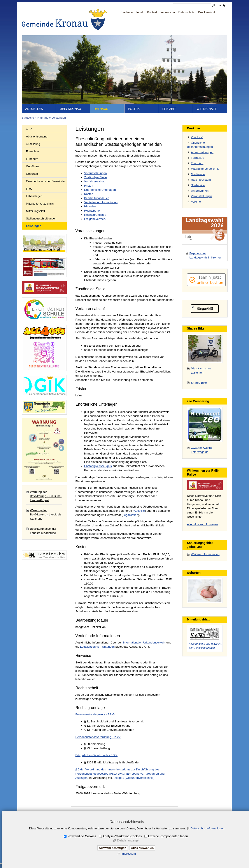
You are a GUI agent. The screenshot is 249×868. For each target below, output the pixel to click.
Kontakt (152, 12)
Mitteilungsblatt (36, 211)
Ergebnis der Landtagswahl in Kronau (205, 255)
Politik (134, 109)
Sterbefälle (198, 185)
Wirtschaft (207, 109)
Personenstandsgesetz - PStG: (96, 714)
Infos (29, 189)
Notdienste (198, 174)
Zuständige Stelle (96, 177)
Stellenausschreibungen (41, 218)
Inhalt (140, 12)
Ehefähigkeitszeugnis (98, 466)
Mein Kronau (70, 109)
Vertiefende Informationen (101, 202)
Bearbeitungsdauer (97, 198)
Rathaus (101, 109)
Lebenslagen (34, 196)
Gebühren (32, 166)
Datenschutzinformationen (208, 828)
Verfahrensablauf (95, 181)
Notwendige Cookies (82, 836)
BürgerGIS (205, 309)
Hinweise (90, 206)
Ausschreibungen (202, 152)
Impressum (168, 12)
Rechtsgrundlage (95, 215)
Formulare (32, 151)
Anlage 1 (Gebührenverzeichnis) (133, 778)
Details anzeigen (129, 840)
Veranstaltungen (201, 196)
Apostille (139, 511)
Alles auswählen (142, 848)
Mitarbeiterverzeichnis (40, 204)
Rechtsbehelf (93, 211)
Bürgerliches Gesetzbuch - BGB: (97, 755)
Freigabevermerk (95, 219)
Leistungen (59, 118)
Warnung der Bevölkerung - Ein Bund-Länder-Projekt (46, 496)
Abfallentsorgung (37, 136)
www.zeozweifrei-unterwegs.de (202, 450)
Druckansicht (206, 12)
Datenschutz (186, 12)
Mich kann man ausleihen (201, 371)
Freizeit (169, 109)
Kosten (89, 194)
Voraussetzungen (96, 173)
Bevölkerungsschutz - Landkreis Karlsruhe (44, 531)
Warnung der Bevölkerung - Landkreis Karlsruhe (46, 514)
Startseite (127, 12)
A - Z (29, 129)
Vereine (196, 202)
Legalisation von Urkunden (97, 647)
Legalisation (130, 515)
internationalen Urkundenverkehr (144, 643)
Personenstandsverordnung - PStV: (98, 737)
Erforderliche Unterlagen (100, 190)
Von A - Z (197, 137)
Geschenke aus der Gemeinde (45, 181)
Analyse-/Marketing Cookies (122, 836)
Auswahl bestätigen (113, 848)
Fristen (89, 186)
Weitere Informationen (205, 554)
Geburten (32, 174)
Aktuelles (34, 109)
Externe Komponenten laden (168, 836)
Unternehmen (200, 191)
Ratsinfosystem (201, 180)
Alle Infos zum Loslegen (202, 524)
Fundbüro (32, 159)
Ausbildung (33, 144)
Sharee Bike (199, 383)
